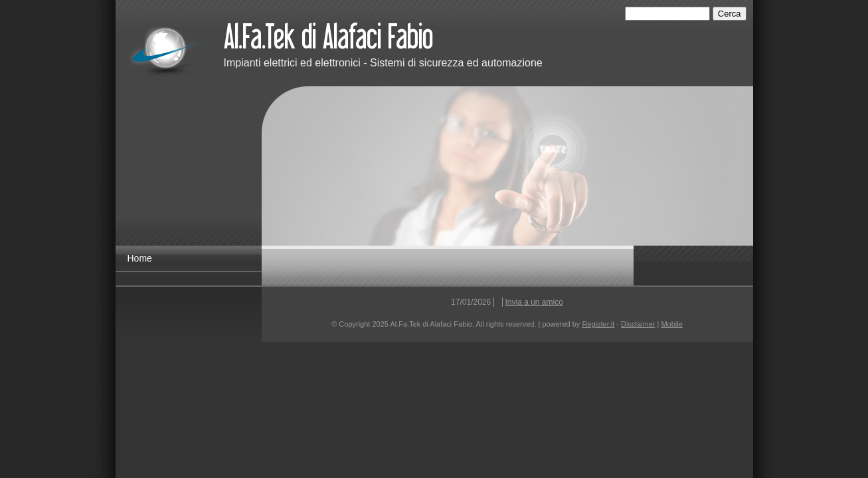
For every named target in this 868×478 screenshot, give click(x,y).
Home (140, 258)
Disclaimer (638, 324)
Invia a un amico (534, 302)
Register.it (598, 324)
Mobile (671, 324)
